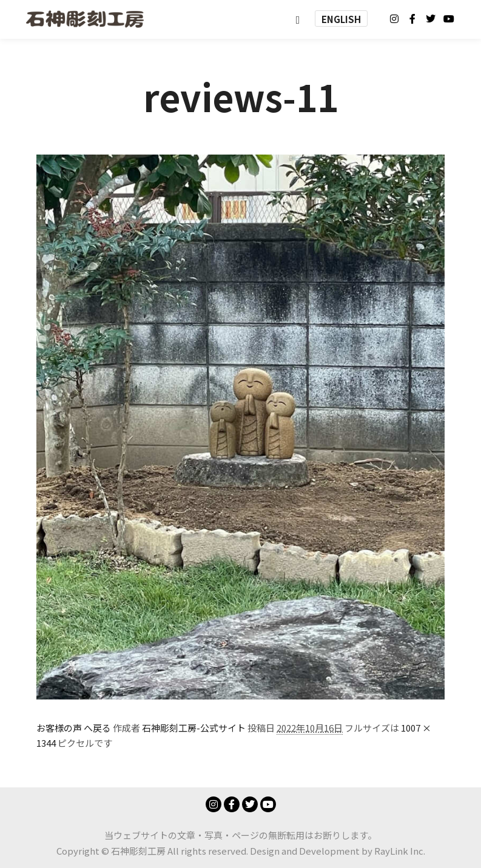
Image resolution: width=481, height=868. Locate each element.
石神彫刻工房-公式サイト (194, 728)
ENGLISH (341, 19)
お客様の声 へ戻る (74, 728)
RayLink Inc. (400, 851)
